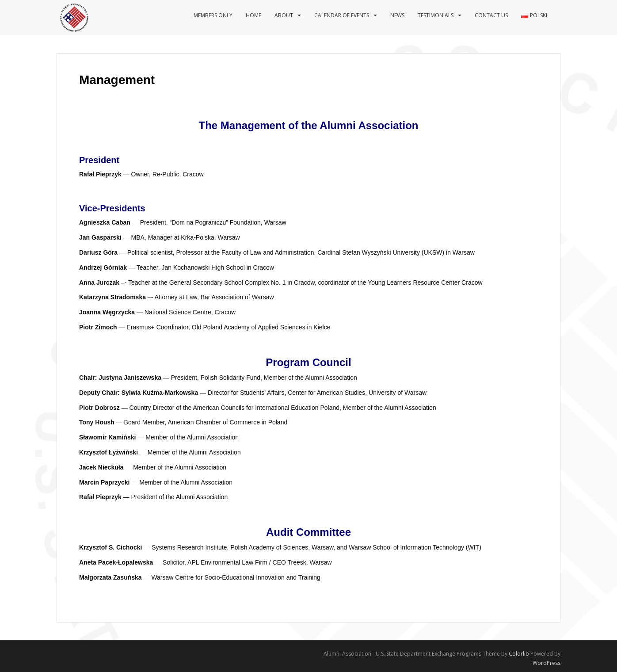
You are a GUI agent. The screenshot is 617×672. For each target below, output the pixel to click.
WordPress (547, 663)
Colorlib (519, 654)
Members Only (213, 15)
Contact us (491, 15)
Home (253, 15)
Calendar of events (342, 15)
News (397, 15)
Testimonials (436, 15)
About (284, 15)
